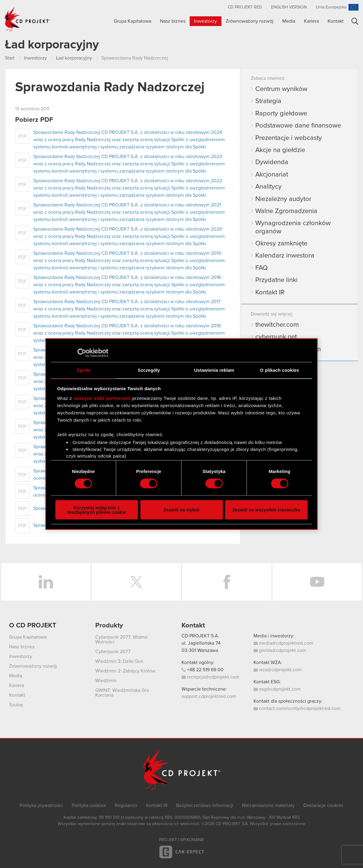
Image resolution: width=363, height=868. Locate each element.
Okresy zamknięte (281, 244)
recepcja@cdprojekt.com (210, 677)
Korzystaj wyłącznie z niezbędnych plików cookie (97, 510)
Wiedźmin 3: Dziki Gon (119, 661)
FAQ (262, 268)
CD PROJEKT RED (245, 7)
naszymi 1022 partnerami (102, 398)
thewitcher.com (277, 325)
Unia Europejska (331, 7)
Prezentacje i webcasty (289, 138)
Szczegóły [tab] (149, 370)
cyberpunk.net (276, 337)
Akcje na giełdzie (280, 150)
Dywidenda (272, 162)
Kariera (311, 21)
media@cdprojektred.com (283, 643)
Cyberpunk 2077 (113, 652)
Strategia (268, 101)
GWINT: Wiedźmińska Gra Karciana (122, 693)
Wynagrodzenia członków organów (293, 227)
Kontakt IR (270, 293)
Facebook (227, 582)
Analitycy (268, 187)
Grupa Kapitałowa (132, 21)
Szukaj (355, 21)
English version (289, 7)
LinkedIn (46, 582)
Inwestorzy (205, 21)
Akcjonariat (272, 175)
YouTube (317, 582)
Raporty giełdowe (281, 114)
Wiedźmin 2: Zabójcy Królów (125, 671)
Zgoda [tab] (83, 370)
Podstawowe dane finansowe (298, 126)
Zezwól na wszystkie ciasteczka (266, 510)
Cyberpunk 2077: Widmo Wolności (121, 640)
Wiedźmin (106, 681)
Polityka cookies (89, 805)
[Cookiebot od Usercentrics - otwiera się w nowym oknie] (82, 353)
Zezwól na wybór (181, 510)
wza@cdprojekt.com (278, 670)
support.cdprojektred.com (209, 696)
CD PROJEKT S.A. (200, 636)
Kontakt (336, 21)
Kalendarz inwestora (285, 256)
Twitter (136, 582)
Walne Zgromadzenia (286, 211)
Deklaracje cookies (323, 805)
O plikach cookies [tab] (279, 370)
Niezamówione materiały (268, 805)
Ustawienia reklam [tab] (214, 370)
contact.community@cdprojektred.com (297, 708)
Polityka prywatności (41, 805)
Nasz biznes (173, 21)
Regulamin (126, 805)
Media (289, 21)
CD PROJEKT (28, 19)
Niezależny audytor (283, 199)
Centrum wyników (281, 89)
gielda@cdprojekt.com (280, 650)
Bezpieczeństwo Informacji (205, 805)
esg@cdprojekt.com (277, 689)
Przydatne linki (276, 280)
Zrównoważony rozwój (250, 21)
